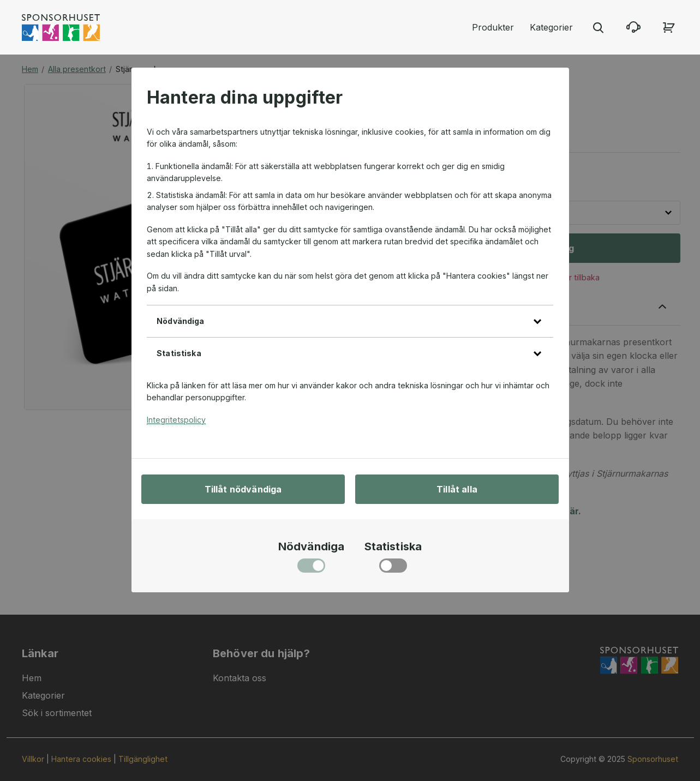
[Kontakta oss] (633, 27)
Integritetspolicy (176, 420)
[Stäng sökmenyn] (598, 27)
